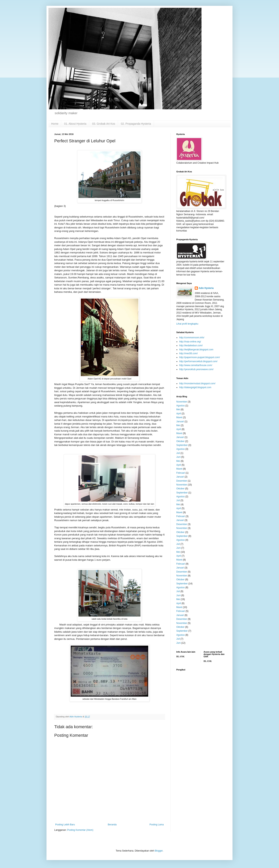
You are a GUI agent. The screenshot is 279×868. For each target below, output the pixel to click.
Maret (179, 417)
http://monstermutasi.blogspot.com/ (197, 383)
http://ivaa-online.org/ (190, 342)
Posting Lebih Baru (65, 825)
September (182, 445)
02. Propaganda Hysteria (136, 124)
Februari (181, 473)
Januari (180, 421)
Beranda (112, 825)
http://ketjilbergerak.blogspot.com (196, 350)
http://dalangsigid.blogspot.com (195, 387)
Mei (178, 409)
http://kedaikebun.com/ (191, 345)
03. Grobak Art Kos (104, 124)
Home (55, 124)
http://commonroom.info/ (192, 338)
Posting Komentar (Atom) (80, 830)
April (179, 414)
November (182, 402)
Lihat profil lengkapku (187, 324)
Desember (182, 481)
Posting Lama (157, 825)
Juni (178, 457)
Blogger (159, 851)
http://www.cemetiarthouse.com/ (196, 365)
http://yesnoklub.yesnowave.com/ (196, 369)
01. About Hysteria (75, 124)
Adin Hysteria (206, 288)
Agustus (180, 406)
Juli (178, 453)
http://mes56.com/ (188, 353)
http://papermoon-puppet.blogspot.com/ (199, 357)
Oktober (180, 441)
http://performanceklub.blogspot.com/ (198, 361)
